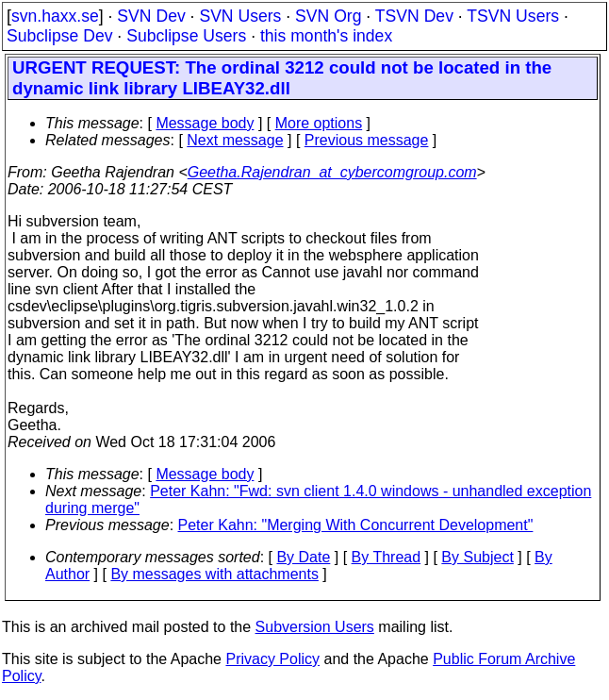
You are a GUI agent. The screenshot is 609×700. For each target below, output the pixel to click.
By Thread (387, 557)
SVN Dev (151, 16)
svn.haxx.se (55, 16)
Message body (205, 123)
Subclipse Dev (59, 36)
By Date (303, 557)
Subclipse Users (186, 36)
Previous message (367, 140)
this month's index (326, 36)
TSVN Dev (414, 16)
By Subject (477, 557)
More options (319, 123)
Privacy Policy (272, 659)
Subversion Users (315, 627)
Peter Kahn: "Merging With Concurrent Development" (356, 525)
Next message (235, 140)
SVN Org (328, 16)
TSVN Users (513, 16)
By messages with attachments (214, 574)
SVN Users (240, 16)
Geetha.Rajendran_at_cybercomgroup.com (332, 172)
